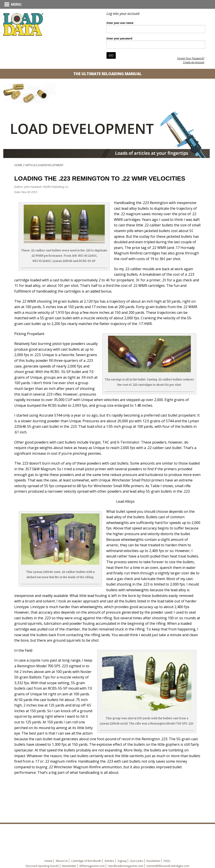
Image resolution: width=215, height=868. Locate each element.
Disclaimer (153, 861)
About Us (62, 861)
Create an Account (194, 62)
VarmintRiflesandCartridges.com (168, 866)
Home (18, 165)
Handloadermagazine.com (126, 866)
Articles (109, 861)
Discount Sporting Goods (42, 866)
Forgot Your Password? (191, 58)
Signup (122, 861)
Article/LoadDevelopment (44, 165)
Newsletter (69, 866)
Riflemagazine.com (92, 866)
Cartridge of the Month (86, 861)
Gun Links (137, 861)
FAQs (167, 861)
